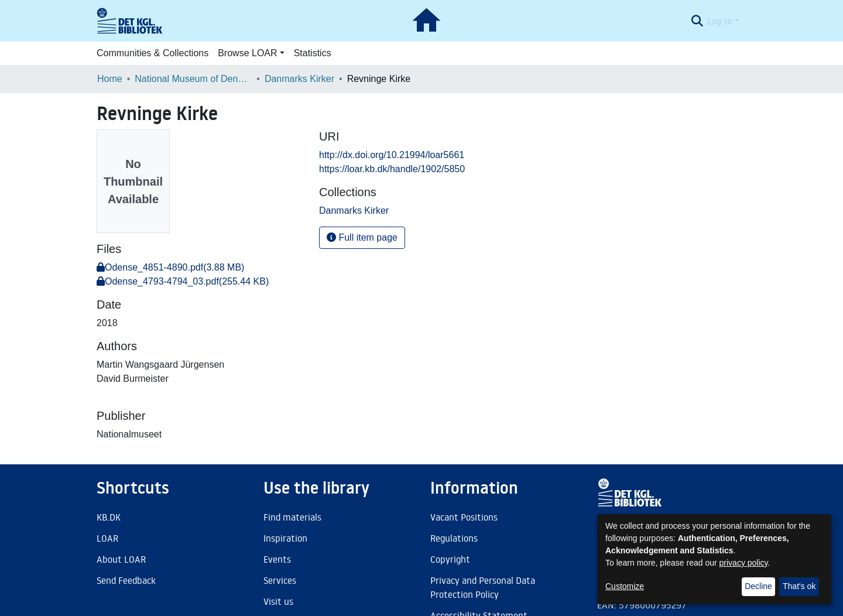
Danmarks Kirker (299, 79)
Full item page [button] (362, 237)
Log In (720, 21)
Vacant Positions (464, 517)
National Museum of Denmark (193, 79)
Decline (758, 586)
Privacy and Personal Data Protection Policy (483, 587)
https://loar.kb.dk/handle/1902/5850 (392, 169)
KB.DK (109, 517)
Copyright (450, 559)
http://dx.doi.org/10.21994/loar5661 (392, 155)
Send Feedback (126, 580)
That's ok (799, 586)
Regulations (454, 538)
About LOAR (121, 559)
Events (277, 559)
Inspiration (285, 538)
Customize (625, 586)
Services (280, 580)
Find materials (292, 517)
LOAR (107, 538)
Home (110, 79)
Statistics (313, 53)
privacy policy (744, 563)
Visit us (278, 601)
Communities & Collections (153, 53)
